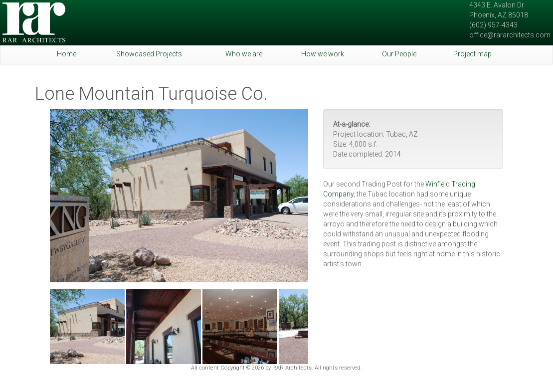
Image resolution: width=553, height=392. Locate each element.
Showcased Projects (149, 54)
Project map (472, 54)
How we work (323, 54)
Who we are (244, 54)
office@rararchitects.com (510, 35)
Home (67, 54)
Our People (399, 54)
